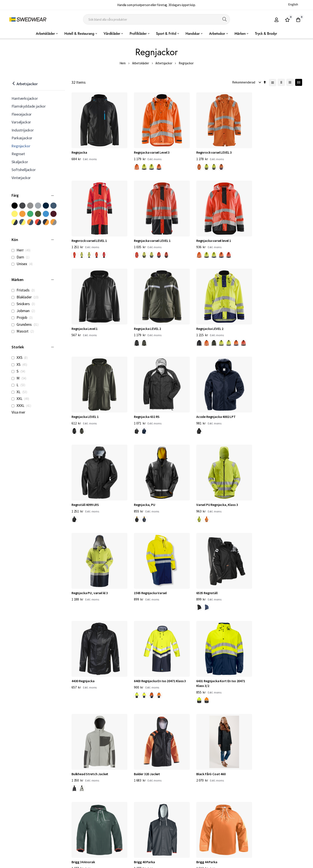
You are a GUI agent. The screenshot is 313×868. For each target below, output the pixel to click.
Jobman (24, 311)
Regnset (18, 154)
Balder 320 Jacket (204, 578)
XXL (22, 398)
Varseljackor (21, 122)
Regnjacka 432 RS (204, 321)
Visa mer (18, 412)
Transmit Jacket (203, 754)
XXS (21, 357)
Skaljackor (20, 162)
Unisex (23, 264)
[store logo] (28, 19)
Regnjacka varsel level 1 (148, 236)
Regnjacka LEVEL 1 (145, 321)
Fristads (24, 290)
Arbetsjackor (164, 63)
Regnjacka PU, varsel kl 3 (269, 407)
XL (21, 392)
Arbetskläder (141, 63)
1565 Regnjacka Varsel (88, 492)
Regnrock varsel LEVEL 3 (209, 150)
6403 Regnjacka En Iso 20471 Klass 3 (276, 492)
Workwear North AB (57, 864)
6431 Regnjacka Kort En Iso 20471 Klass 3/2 (96, 580)
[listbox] (146, 165)
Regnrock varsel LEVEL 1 (268, 150)
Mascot (24, 331)
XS (21, 364)
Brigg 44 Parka (201, 668)
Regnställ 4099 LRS (85, 407)
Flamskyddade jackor (29, 106)
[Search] (225, 19)
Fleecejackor (22, 114)
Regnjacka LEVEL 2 (264, 236)
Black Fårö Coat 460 (265, 578)
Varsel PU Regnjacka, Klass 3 (212, 407)
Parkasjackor (22, 138)
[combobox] (157, 19)
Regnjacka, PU (142, 407)
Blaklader (26, 297)
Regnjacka (79, 150)
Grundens (26, 324)
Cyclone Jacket (142, 754)
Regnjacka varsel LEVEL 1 (90, 236)
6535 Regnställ (142, 492)
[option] (134, 164)
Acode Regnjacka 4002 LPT (270, 321)
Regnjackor (21, 146)
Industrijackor (23, 130)
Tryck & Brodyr (266, 34)
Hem (123, 63)
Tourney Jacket (262, 754)
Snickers (24, 304)
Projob (23, 317)
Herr (22, 250)
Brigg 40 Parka (142, 668)
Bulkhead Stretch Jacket (149, 578)
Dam (22, 257)
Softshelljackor (24, 170)
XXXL (22, 405)
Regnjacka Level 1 (204, 236)
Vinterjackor (21, 178)
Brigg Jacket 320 (84, 754)
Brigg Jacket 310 (263, 668)
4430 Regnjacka (202, 492)
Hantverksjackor (25, 98)
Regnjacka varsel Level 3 (149, 150)
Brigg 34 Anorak (83, 668)
